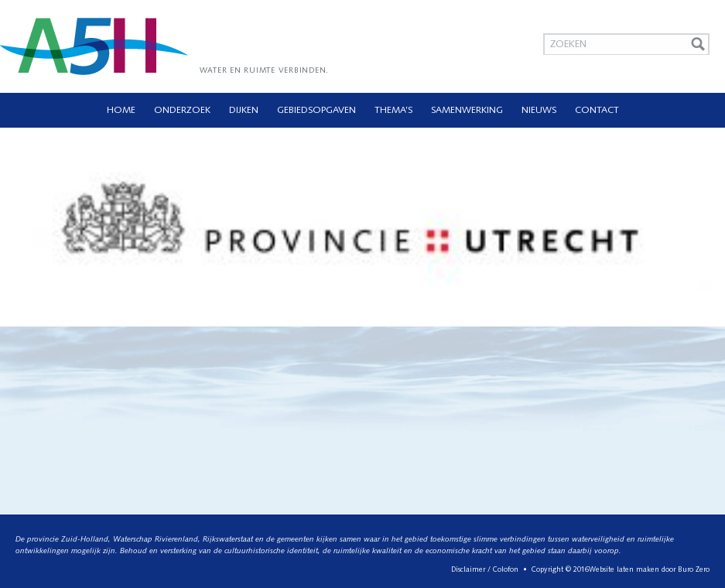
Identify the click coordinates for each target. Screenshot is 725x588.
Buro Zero (694, 570)
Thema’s (393, 111)
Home (121, 111)
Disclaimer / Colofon (485, 570)
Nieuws (539, 111)
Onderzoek (182, 111)
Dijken (244, 111)
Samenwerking (467, 111)
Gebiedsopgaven (316, 111)
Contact (597, 111)
